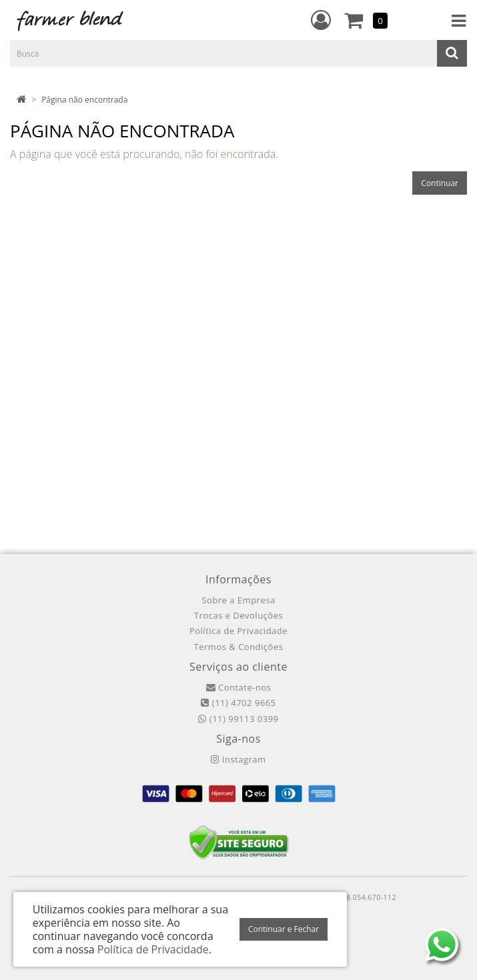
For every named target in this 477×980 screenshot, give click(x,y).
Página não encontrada (84, 100)
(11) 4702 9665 (238, 703)
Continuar (440, 183)
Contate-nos (239, 687)
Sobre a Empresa (238, 600)
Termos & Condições (239, 647)
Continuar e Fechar (284, 929)
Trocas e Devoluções (238, 615)
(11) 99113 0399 (238, 719)
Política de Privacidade (238, 631)
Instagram (238, 759)
